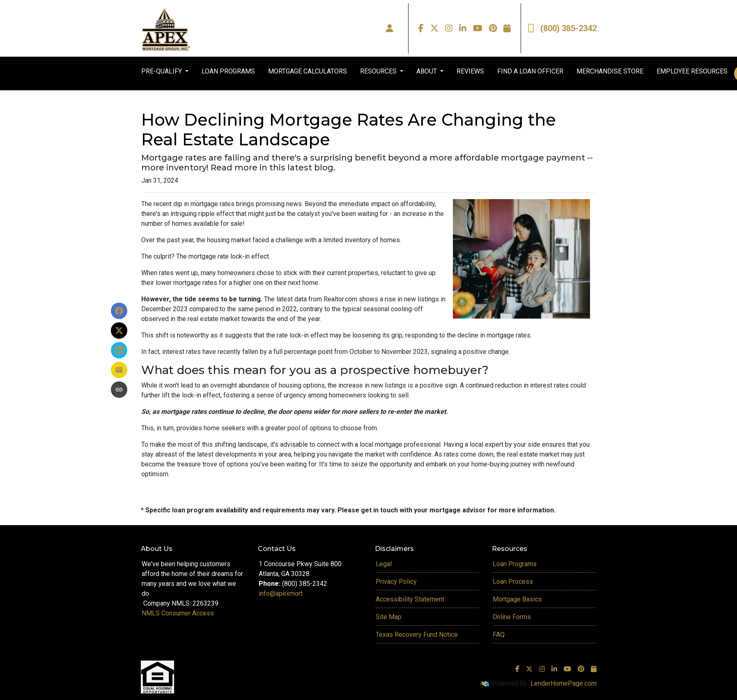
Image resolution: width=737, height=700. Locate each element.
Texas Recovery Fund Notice (417, 635)
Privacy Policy (396, 582)
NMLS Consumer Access (178, 613)
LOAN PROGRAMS (228, 71)
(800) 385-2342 (562, 28)
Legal (384, 564)
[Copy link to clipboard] (119, 390)
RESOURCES (379, 71)
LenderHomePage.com (564, 683)
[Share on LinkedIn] (119, 350)
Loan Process (513, 582)
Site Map (389, 617)
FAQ (499, 635)
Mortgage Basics (517, 599)
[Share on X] (119, 330)
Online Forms (512, 617)
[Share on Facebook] (119, 311)
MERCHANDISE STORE (610, 71)
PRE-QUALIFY (162, 71)
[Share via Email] (119, 370)
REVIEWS (470, 71)
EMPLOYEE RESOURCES (692, 71)
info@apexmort (281, 593)
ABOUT (427, 71)
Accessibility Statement (410, 599)
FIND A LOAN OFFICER (530, 71)
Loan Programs (515, 564)
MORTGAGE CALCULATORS (308, 71)
